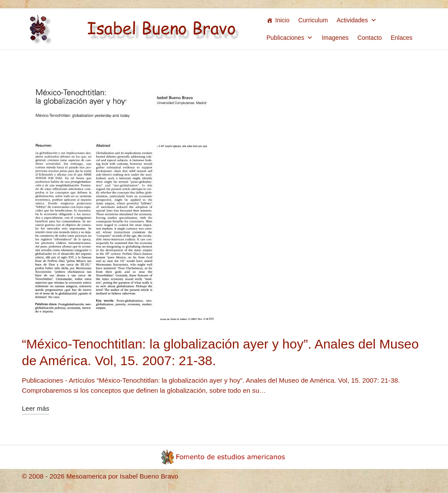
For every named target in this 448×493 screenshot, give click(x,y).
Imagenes (335, 38)
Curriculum (313, 20)
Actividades (357, 20)
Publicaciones (290, 38)
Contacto (370, 38)
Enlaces (402, 38)
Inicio (282, 20)
